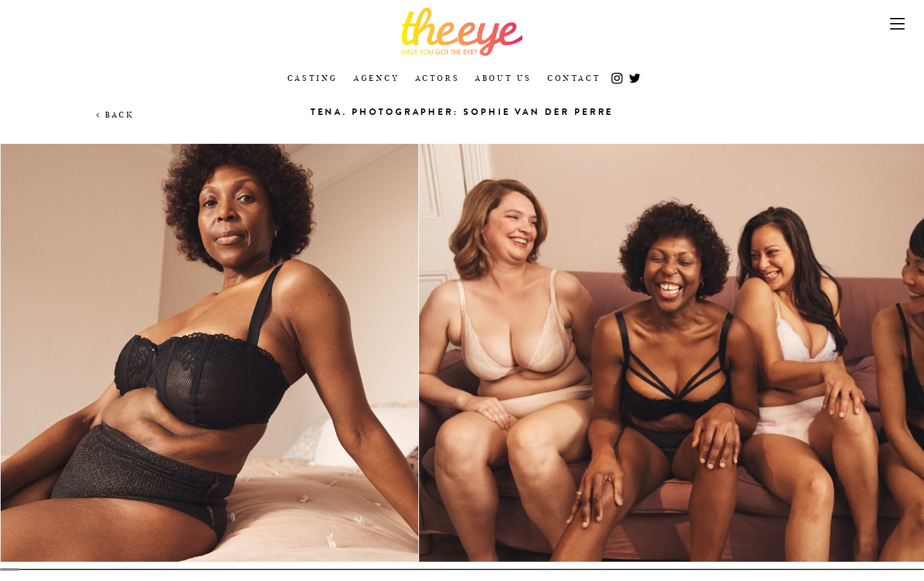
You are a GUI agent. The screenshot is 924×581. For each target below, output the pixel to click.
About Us (503, 78)
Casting (313, 78)
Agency (377, 78)
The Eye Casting (462, 32)
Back (115, 115)
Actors (438, 78)
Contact (574, 78)
